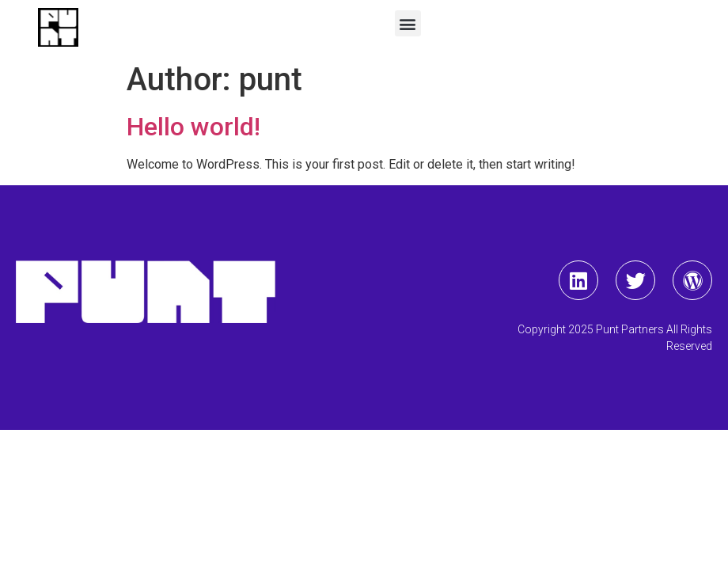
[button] (408, 23)
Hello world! (193, 127)
